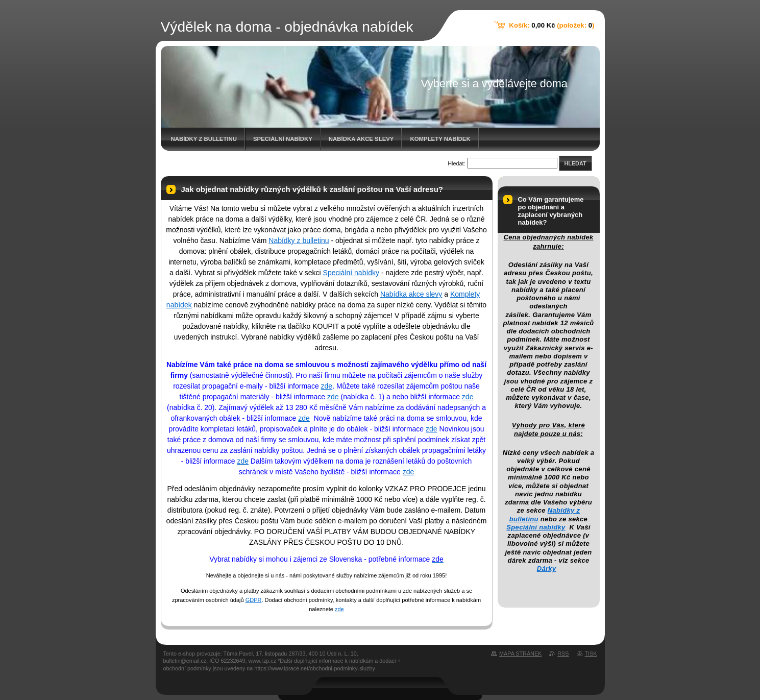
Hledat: (456, 163)
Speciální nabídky (283, 139)
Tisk (591, 654)
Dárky (547, 569)
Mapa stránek (520, 654)
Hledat (575, 163)
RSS (563, 654)
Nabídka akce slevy (361, 139)
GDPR (254, 600)
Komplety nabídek (440, 139)
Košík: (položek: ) (551, 25)
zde (327, 386)
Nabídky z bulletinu (204, 139)
